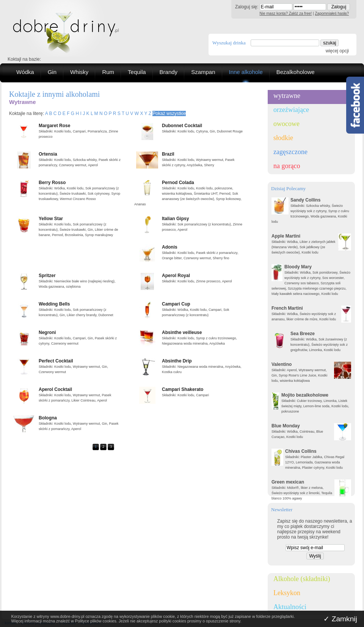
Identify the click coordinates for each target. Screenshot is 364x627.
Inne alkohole (246, 72)
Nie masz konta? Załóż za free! (286, 13)
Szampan (203, 72)
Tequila (137, 72)
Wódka (25, 72)
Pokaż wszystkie (169, 113)
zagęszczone (290, 152)
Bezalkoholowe (296, 72)
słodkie (283, 138)
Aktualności (290, 607)
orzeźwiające (291, 110)
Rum (108, 72)
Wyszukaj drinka (229, 43)
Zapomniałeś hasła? (332, 13)
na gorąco (287, 166)
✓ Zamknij (340, 619)
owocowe (286, 124)
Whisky (79, 72)
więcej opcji (337, 51)
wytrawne (287, 96)
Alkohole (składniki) (302, 579)
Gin (52, 72)
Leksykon (287, 593)
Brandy (169, 72)
